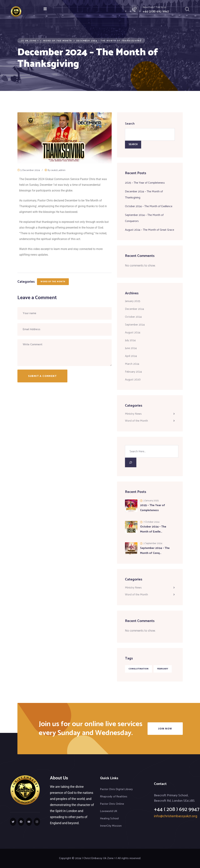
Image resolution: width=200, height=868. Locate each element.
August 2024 (133, 333)
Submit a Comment (42, 376)
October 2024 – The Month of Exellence (149, 206)
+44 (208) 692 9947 (156, 12)
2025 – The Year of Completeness (145, 183)
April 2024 (131, 356)
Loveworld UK (109, 811)
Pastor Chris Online (112, 804)
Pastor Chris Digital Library (116, 789)
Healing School (109, 819)
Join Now (165, 729)
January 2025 (133, 301)
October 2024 (133, 317)
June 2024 (131, 348)
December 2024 (134, 309)
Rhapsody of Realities (114, 797)
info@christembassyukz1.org (176, 816)
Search (130, 124)
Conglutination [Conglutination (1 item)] (138, 669)
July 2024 (130, 340)
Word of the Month (53, 282)
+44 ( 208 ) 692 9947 (177, 809)
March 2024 (132, 364)
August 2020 (133, 380)
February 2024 (133, 372)
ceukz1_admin (58, 170)
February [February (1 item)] (163, 669)
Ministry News (133, 414)
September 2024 (135, 325)
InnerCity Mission (111, 826)
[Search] (131, 462)
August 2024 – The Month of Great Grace (150, 230)
